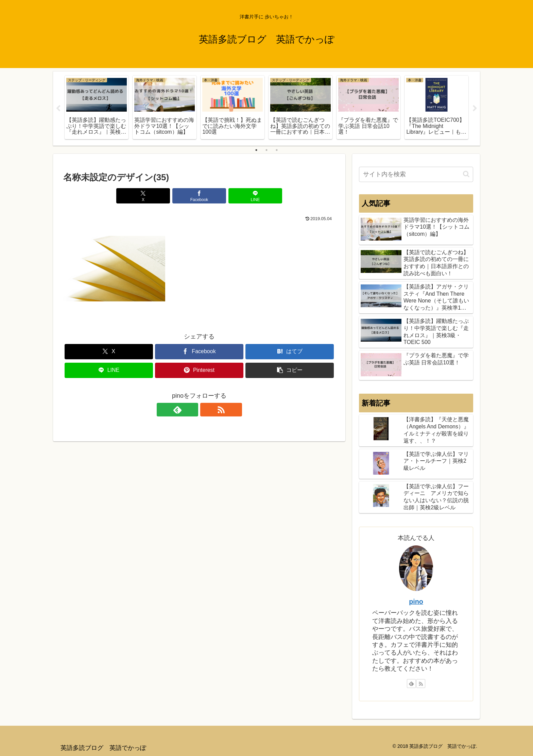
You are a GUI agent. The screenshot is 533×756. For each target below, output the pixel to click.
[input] (416, 174)
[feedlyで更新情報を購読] (191, 410)
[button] (290, 370)
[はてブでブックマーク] (290, 352)
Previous (58, 109)
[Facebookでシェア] (199, 196)
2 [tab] (266, 150)
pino (416, 602)
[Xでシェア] (154, 196)
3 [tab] (277, 150)
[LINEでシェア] (245, 196)
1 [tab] (256, 150)
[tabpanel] (97, 107)
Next (475, 109)
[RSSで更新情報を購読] (207, 410)
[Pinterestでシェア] (199, 370)
